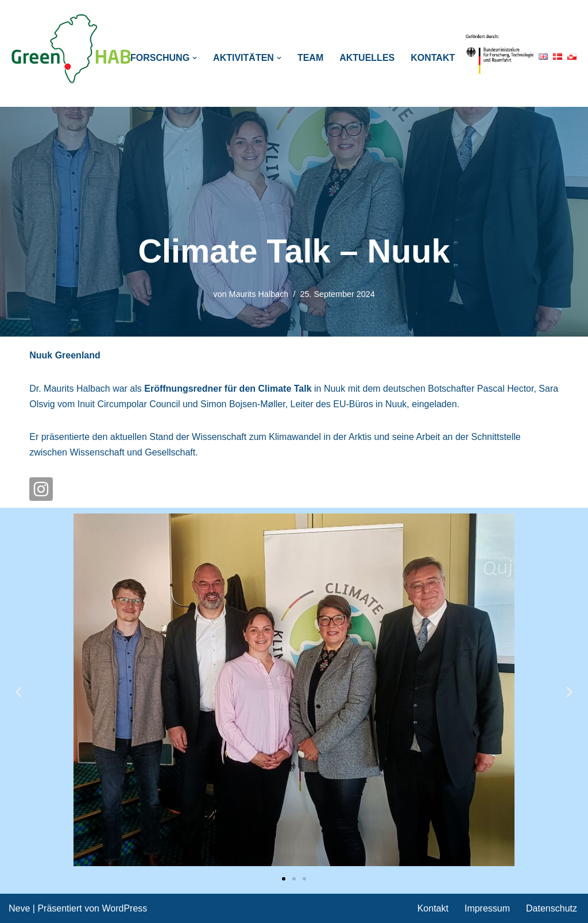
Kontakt (433, 58)
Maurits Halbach (258, 294)
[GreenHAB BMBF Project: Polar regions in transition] (72, 49)
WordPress (124, 908)
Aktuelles (367, 58)
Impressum (487, 908)
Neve (19, 908)
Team (310, 58)
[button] (195, 58)
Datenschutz (552, 908)
